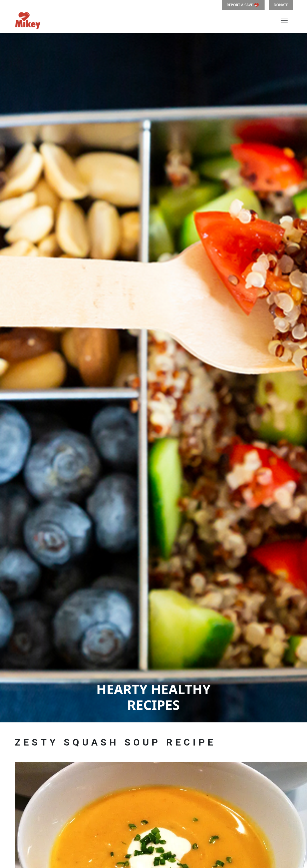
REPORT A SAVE (243, 5)
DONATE (281, 5)
